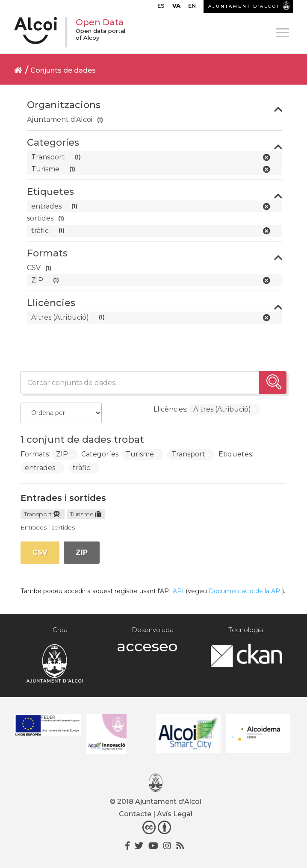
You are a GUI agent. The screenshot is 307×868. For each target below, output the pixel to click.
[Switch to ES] (161, 8)
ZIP (82, 552)
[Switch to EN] (192, 8)
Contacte (135, 814)
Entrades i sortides (63, 498)
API (178, 591)
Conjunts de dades (63, 70)
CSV (40, 552)
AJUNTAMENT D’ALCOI (244, 6)
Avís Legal (175, 814)
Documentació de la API (245, 591)
